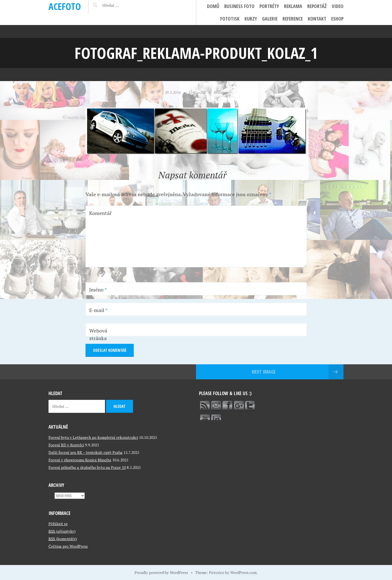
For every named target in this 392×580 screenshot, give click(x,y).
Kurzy (251, 19)
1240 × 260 (197, 92)
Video (338, 6)
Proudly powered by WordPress (161, 572)
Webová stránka (98, 334)
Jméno (98, 290)
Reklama (293, 6)
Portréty (269, 6)
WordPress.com (243, 572)
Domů (213, 6)
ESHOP (337, 19)
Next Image (264, 372)
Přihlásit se (58, 524)
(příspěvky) (62, 531)
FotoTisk (230, 19)
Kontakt (317, 19)
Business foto (239, 6)
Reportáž (317, 6)
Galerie (270, 19)
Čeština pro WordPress (68, 546)
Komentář (100, 213)
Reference (293, 19)
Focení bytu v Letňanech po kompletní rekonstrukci (93, 437)
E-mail (98, 310)
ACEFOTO (65, 6)
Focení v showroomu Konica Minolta (80, 460)
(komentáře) (63, 539)
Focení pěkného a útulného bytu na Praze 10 (87, 467)
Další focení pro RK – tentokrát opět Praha (85, 452)
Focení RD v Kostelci (66, 445)
